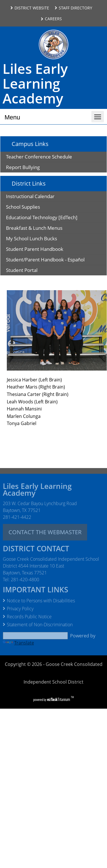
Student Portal (31, 271)
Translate (18, 643)
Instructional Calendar (39, 197)
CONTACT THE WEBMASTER (45, 532)
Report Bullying (23, 167)
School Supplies (32, 208)
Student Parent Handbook (47, 250)
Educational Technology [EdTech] (51, 218)
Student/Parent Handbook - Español (56, 260)
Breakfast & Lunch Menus (43, 229)
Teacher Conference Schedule (39, 157)
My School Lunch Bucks (41, 239)
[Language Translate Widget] (35, 636)
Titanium (59, 699)
